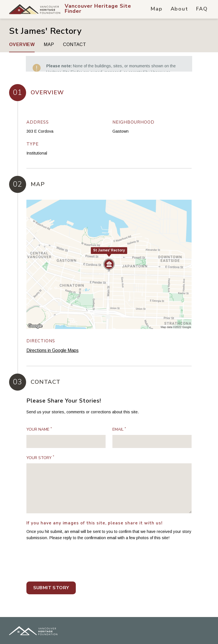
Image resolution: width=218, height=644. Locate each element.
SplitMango (42, 633)
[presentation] (70, 544)
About (179, 9)
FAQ (202, 9)
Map (156, 9)
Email (119, 410)
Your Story (40, 438)
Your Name (39, 410)
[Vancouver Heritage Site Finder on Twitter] (175, 632)
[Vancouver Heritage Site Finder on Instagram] (190, 632)
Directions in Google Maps (53, 331)
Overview (22, 44)
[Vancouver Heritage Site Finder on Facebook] (161, 632)
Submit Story (51, 568)
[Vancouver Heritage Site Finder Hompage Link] (107, 9)
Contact (75, 44)
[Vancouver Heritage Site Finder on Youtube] (205, 632)
